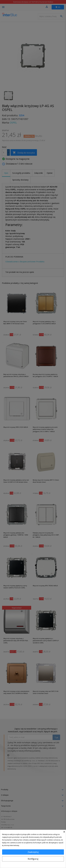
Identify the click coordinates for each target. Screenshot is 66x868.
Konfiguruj (33, 859)
